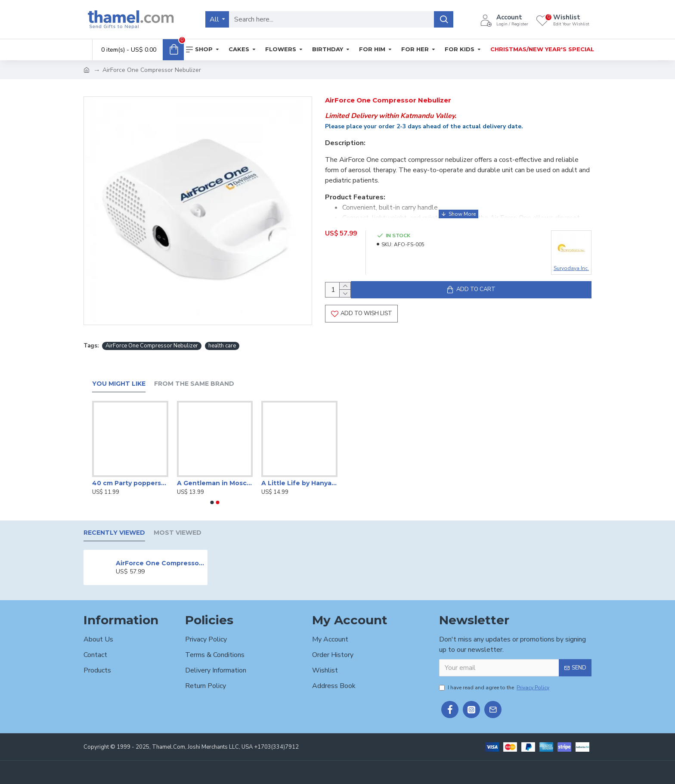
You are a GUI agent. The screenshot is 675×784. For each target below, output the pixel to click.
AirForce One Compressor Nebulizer (152, 346)
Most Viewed (178, 533)
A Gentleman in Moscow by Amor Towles (215, 483)
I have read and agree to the (495, 688)
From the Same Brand (194, 384)
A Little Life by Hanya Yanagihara (299, 483)
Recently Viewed (114, 533)
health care (222, 346)
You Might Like (119, 384)
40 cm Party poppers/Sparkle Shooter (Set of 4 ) (130, 483)
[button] (212, 502)
